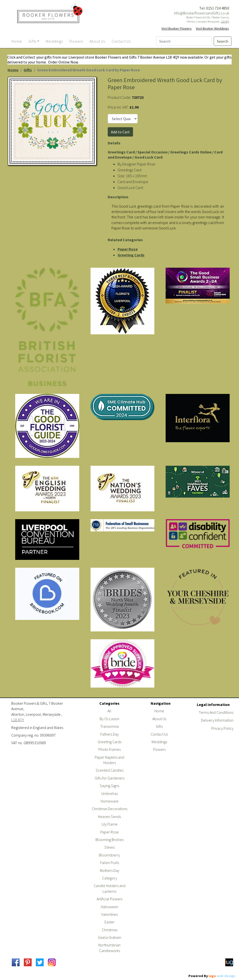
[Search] (184, 41)
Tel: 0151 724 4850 (214, 8)
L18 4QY (225, 22)
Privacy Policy (222, 728)
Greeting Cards (131, 255)
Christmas (110, 930)
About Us (159, 719)
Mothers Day (110, 870)
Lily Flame (110, 824)
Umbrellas (110, 793)
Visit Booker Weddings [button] (212, 28)
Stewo (110, 847)
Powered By (212, 976)
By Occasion (109, 719)
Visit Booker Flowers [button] (177, 28)
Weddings (159, 742)
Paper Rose (128, 249)
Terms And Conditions (216, 712)
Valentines (109, 914)
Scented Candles (110, 770)
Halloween (110, 907)
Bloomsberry (109, 855)
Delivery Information (217, 720)
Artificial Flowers (110, 899)
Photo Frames (110, 749)
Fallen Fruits (110, 863)
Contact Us (159, 734)
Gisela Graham (110, 937)
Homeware (110, 801)
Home (13, 70)
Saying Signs (109, 786)
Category (110, 878)
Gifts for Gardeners (110, 778)
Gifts (28, 70)
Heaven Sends (109, 817)
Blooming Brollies (110, 840)
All (109, 711)
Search (223, 41)
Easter (110, 922)
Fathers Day (110, 734)
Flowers (159, 749)
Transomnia (109, 726)
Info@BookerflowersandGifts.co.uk (202, 13)
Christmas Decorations (110, 809)
